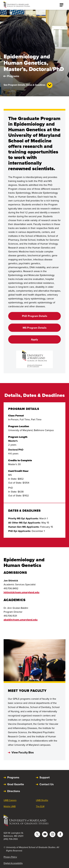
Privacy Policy (10, 857)
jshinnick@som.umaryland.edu (21, 592)
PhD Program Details (35, 316)
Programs (13, 76)
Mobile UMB (10, 806)
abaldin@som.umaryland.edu (21, 620)
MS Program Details (35, 328)
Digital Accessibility (13, 863)
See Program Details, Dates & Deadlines (28, 85)
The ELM (40, 806)
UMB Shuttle (42, 800)
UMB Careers (10, 800)
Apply (34, 339)
